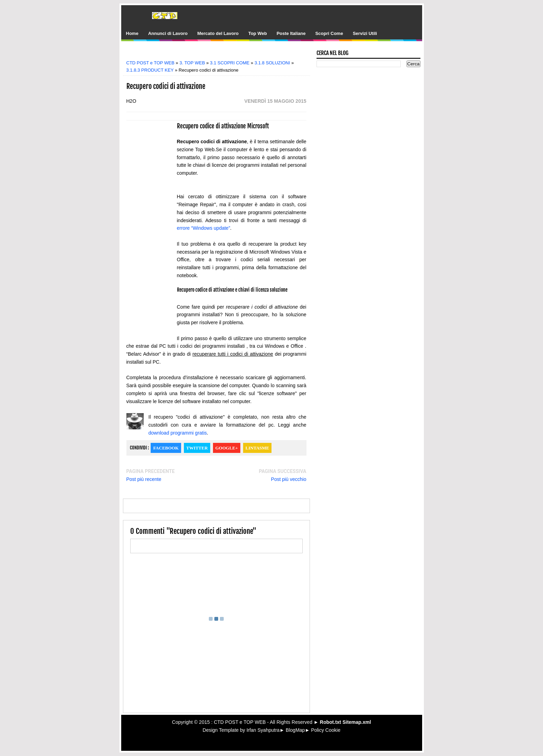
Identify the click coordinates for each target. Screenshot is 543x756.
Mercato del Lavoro (218, 33)
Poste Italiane (291, 33)
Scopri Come (329, 33)
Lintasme (257, 448)
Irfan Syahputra (263, 730)
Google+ (227, 448)
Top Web (258, 33)
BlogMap (295, 730)
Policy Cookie (326, 730)
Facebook (166, 448)
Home (132, 33)
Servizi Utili (365, 33)
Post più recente (144, 479)
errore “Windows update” (204, 228)
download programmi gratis (178, 433)
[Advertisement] (221, 53)
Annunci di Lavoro (168, 33)
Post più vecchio (289, 479)
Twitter (197, 448)
